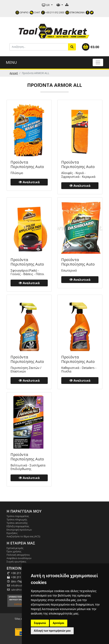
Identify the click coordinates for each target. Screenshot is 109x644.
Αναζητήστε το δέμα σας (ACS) (23, 536)
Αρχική (14, 73)
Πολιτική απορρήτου (18, 555)
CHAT (35, 12)
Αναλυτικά (29, 182)
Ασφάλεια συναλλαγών (19, 558)
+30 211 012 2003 (53, 12)
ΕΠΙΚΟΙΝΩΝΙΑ (75, 12)
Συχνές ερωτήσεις (16, 561)
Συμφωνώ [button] (40, 623)
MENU (11, 62)
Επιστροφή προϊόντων (19, 530)
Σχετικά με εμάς (15, 548)
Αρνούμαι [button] (59, 623)
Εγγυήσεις (12, 533)
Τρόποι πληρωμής (17, 519)
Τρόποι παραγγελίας (18, 516)
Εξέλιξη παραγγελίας (18, 526)
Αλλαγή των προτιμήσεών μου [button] (52, 631)
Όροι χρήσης (14, 551)
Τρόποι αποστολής (17, 523)
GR (46, 5)
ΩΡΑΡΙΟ (22, 12)
